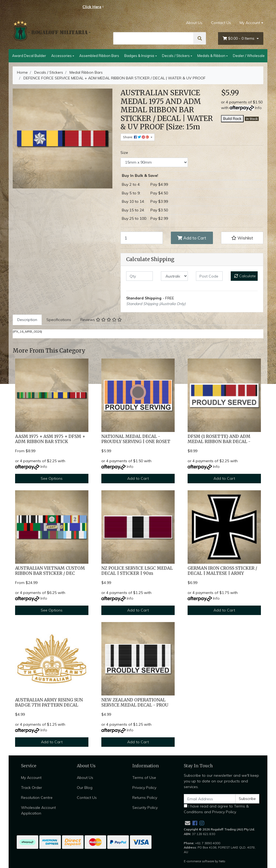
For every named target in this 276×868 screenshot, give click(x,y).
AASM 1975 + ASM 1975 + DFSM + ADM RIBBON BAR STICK (50, 439)
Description (27, 320)
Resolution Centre (37, 798)
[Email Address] (210, 799)
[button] (242, 238)
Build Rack (232, 119)
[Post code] (209, 276)
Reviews (101, 320)
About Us (194, 23)
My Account (31, 778)
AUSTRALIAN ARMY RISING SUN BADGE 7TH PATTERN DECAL (49, 702)
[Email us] (188, 823)
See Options (52, 478)
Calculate (245, 276)
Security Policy (145, 808)
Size (124, 153)
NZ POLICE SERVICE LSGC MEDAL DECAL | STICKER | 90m (137, 571)
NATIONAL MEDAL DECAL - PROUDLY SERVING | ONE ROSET (136, 439)
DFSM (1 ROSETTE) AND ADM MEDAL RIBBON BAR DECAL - (219, 439)
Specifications (59, 320)
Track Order (32, 788)
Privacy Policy (144, 788)
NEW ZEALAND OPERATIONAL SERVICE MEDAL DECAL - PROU (135, 702)
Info (258, 108)
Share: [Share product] (136, 137)
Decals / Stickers (176, 56)
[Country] (174, 276)
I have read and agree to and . (216, 809)
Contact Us (221, 23)
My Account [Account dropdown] (250, 23)
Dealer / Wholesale (249, 56)
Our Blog (85, 788)
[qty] (139, 276)
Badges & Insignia (139, 56)
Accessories (61, 56)
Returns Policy (145, 798)
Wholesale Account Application (38, 810)
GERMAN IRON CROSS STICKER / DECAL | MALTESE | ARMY (222, 571)
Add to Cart (192, 238)
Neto (222, 861)
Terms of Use (144, 778)
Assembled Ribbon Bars (99, 56)
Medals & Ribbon (211, 56)
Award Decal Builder (29, 56)
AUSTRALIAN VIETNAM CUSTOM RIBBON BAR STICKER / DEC (50, 571)
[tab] (27, 320)
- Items (239, 38)
